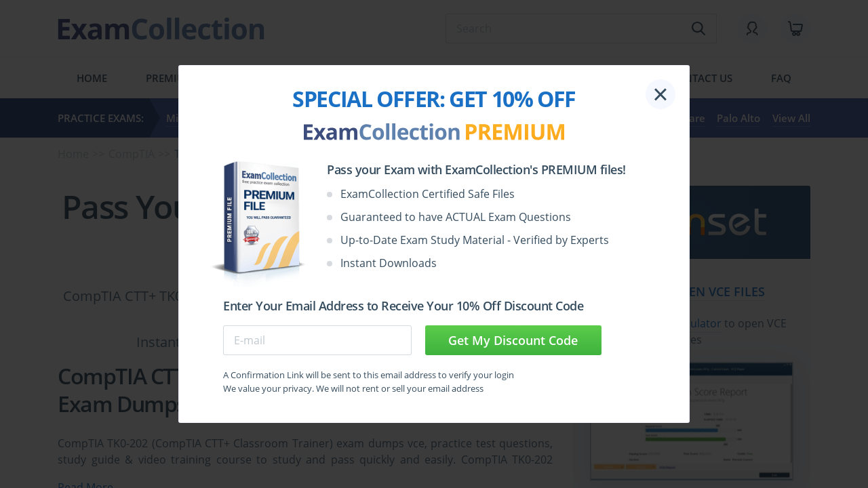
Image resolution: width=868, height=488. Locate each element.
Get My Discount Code (513, 340)
